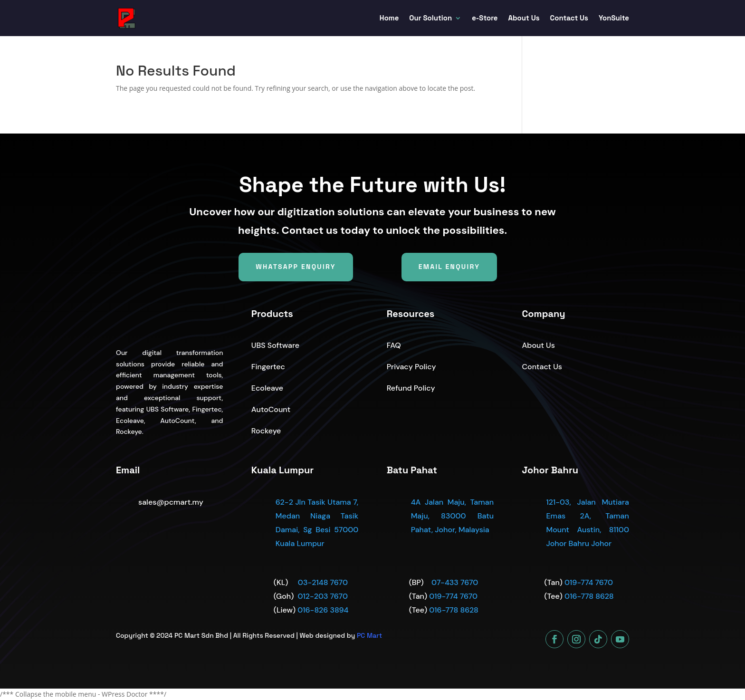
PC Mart (369, 635)
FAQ (394, 345)
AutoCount (271, 409)
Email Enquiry (449, 267)
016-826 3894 (323, 610)
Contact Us (569, 18)
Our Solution (430, 18)
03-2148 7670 (323, 582)
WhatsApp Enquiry (296, 267)
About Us (524, 18)
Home (389, 18)
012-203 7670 (322, 596)
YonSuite (614, 18)
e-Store (485, 18)
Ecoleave (267, 388)
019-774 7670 (453, 596)
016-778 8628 (454, 610)
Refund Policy (411, 388)
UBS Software (275, 345)
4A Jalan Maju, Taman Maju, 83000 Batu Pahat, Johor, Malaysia (452, 516)
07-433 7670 (455, 582)
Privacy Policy (411, 367)
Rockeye (266, 431)
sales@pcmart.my (171, 502)
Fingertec (268, 367)
